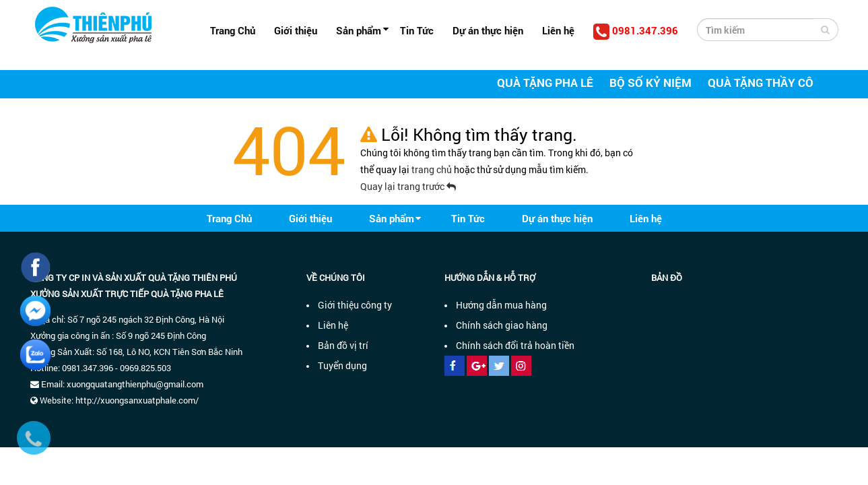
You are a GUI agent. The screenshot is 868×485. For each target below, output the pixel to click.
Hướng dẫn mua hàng (501, 305)
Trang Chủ (233, 30)
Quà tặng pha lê (545, 83)
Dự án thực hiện (488, 30)
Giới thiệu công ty (355, 305)
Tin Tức (417, 30)
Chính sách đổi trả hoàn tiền (515, 345)
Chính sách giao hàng (502, 325)
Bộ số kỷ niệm (650, 83)
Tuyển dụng (342, 365)
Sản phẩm (359, 30)
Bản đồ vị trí (343, 345)
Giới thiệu (296, 30)
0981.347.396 (636, 32)
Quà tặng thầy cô (761, 83)
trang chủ (433, 169)
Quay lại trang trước (408, 186)
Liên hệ (558, 30)
